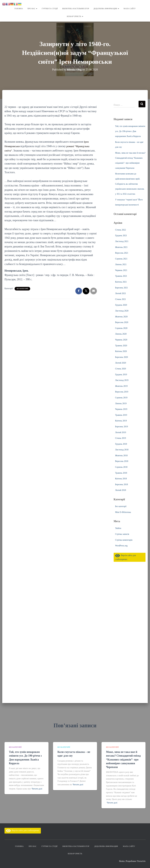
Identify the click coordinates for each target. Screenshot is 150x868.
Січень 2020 (121, 368)
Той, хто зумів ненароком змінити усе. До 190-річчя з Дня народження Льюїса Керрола (130, 131)
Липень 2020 (121, 334)
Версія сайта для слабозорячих (23, 830)
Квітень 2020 (121, 351)
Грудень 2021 (121, 235)
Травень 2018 (121, 473)
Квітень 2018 (121, 478)
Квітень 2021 (121, 282)
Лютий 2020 (121, 363)
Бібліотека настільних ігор (76, 9)
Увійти (118, 528)
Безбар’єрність (75, 16)
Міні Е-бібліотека (123, 512)
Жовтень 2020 (121, 316)
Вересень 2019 (122, 391)
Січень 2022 (121, 230)
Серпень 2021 (121, 258)
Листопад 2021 (122, 241)
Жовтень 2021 (121, 247)
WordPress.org (121, 545)
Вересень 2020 (122, 322)
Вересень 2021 (122, 253)
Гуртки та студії (50, 9)
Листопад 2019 (122, 380)
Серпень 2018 (121, 467)
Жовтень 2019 (121, 386)
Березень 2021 (122, 287)
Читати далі (37, 789)
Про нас (32, 9)
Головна (19, 9)
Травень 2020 (121, 345)
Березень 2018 (122, 484)
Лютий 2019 (121, 432)
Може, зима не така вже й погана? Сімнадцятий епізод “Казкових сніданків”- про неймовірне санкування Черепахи (123, 759)
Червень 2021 (121, 270)
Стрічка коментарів (124, 540)
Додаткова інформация (106, 9)
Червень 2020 (121, 339)
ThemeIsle (141, 861)
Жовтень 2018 (121, 455)
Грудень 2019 (121, 374)
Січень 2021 (121, 299)
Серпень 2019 (121, 397)
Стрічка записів (122, 534)
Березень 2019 (122, 426)
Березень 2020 (122, 357)
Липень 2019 (121, 403)
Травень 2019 (121, 415)
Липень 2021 (121, 264)
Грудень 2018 (121, 444)
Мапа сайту (130, 9)
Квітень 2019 (121, 420)
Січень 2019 (121, 438)
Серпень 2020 (121, 328)
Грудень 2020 (121, 305)
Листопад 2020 (122, 311)
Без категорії (22, 288)
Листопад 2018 (122, 449)
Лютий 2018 (121, 490)
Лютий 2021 (121, 293)
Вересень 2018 (122, 461)
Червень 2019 (121, 409)
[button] (36, 9)
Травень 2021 (121, 276)
